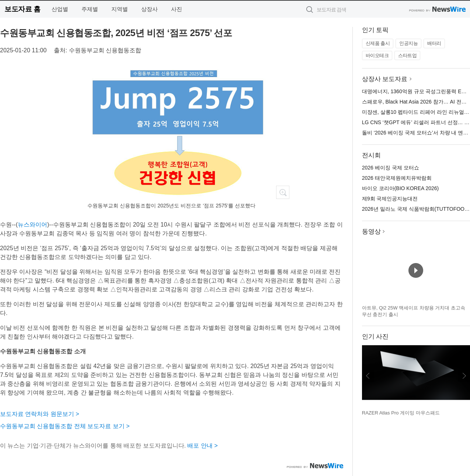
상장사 (149, 9)
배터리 (434, 43)
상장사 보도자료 (385, 79)
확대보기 (283, 192)
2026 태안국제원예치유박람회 (397, 178)
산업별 (60, 9)
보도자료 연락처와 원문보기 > (40, 414)
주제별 (90, 9)
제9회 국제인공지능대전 (390, 199)
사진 (177, 9)
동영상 (371, 232)
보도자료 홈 (22, 9)
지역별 (120, 9)
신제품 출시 (378, 43)
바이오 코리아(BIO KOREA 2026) (401, 188)
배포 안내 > (202, 446)
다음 (464, 376)
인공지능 (408, 43)
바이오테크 (377, 55)
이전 (368, 376)
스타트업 (407, 55)
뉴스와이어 (32, 225)
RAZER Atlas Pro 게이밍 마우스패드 (401, 413)
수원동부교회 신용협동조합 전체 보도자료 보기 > (65, 426)
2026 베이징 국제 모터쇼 (391, 168)
